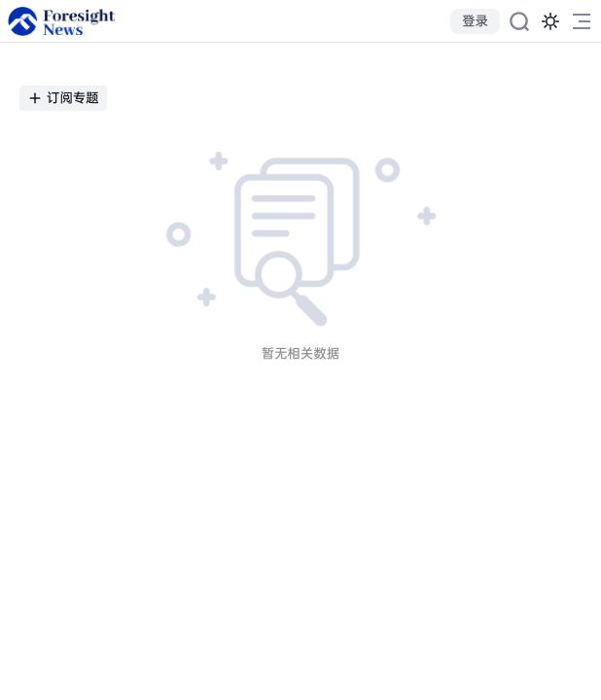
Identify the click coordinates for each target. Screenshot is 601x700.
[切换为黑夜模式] (550, 21)
